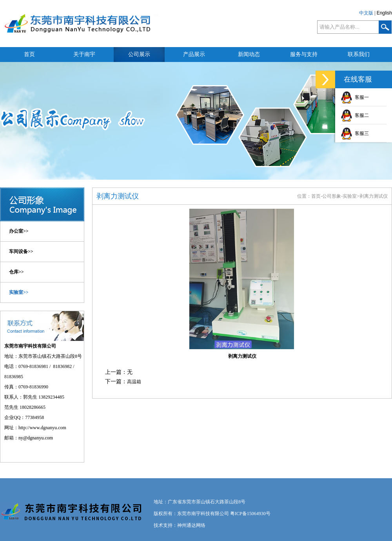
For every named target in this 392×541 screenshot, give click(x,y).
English (384, 13)
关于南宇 (84, 54)
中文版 (366, 13)
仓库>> (16, 272)
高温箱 (134, 382)
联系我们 (359, 54)
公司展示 (139, 54)
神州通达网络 (191, 525)
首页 (29, 54)
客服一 (355, 97)
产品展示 (194, 54)
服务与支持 (304, 54)
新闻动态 (249, 54)
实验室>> (19, 292)
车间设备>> (21, 251)
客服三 (355, 133)
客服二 (355, 115)
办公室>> (19, 231)
